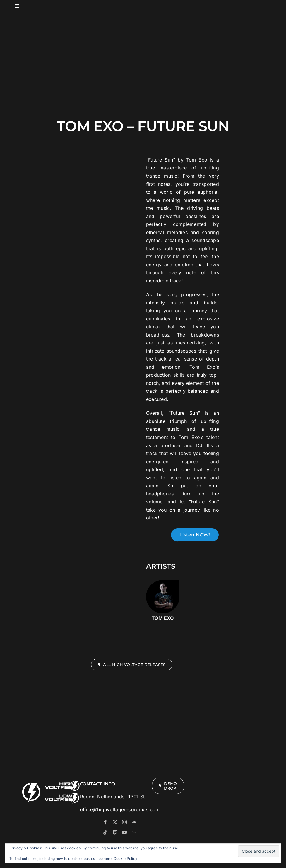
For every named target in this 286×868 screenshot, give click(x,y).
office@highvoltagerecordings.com (120, 809)
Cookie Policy (125, 858)
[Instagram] (124, 822)
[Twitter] (115, 822)
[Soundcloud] (134, 822)
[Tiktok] (105, 832)
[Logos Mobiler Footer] (51, 780)
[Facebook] (105, 822)
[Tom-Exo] (163, 582)
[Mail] (134, 832)
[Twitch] (115, 832)
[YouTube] (124, 832)
